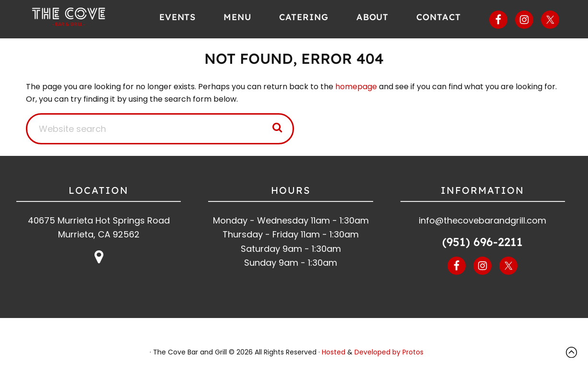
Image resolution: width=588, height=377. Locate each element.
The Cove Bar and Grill (82, 17)
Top (574, 352)
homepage (356, 87)
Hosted (334, 352)
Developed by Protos (389, 352)
